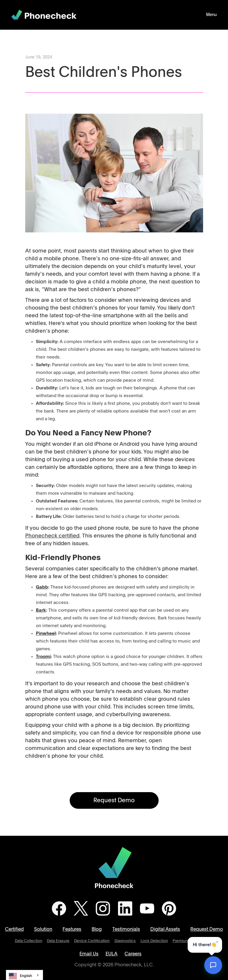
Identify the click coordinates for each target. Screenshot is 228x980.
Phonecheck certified (52, 536)
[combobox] (24, 975)
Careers (133, 954)
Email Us (89, 954)
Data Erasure (58, 941)
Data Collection (29, 941)
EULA (111, 954)
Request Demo (114, 800)
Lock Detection (154, 941)
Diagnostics (125, 941)
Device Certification (92, 941)
